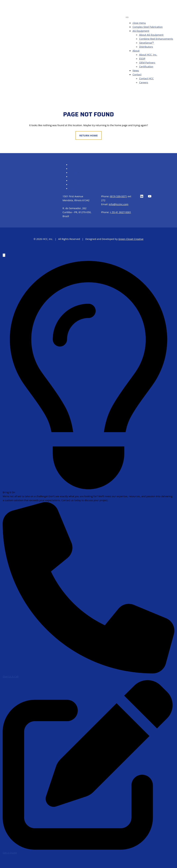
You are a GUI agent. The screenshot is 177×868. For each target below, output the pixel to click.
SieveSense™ (146, 43)
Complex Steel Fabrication (147, 27)
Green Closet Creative (131, 239)
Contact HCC (146, 78)
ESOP (142, 59)
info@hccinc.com (118, 204)
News (136, 70)
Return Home (88, 135)
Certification (146, 66)
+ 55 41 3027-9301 (120, 212)
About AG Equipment (151, 35)
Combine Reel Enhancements (156, 39)
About (136, 51)
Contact (137, 74)
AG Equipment (141, 31)
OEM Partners (147, 62)
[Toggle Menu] (127, 17)
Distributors (146, 47)
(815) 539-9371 (118, 196)
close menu (139, 23)
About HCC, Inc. (148, 55)
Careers (144, 82)
